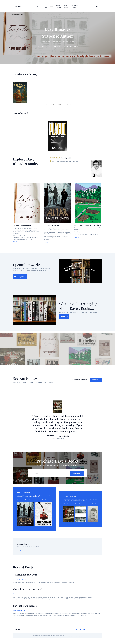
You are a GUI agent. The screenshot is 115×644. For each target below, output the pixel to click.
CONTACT (98, 6)
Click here (75, 161)
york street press (71, 46)
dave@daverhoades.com (25, 550)
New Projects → (20, 277)
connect (41, 46)
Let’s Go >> (96, 380)
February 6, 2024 (17, 594)
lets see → (64, 316)
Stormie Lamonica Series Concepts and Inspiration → (80, 504)
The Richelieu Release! (25, 606)
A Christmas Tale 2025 (25, 575)
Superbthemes (78, 636)
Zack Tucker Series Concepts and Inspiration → (32, 500)
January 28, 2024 (17, 610)
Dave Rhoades (17, 6)
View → (15, 242)
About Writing (54, 46)
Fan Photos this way (80, 380)
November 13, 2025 (18, 579)
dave (26, 579)
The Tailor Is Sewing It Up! (27, 589)
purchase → (77, 473)
